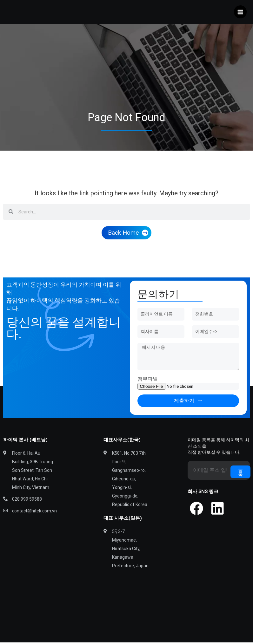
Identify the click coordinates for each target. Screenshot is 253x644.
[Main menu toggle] (240, 13)
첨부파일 (148, 380)
